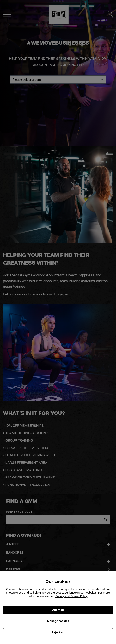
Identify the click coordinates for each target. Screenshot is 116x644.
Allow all (58, 610)
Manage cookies (58, 621)
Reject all (58, 632)
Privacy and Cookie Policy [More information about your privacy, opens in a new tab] (71, 596)
